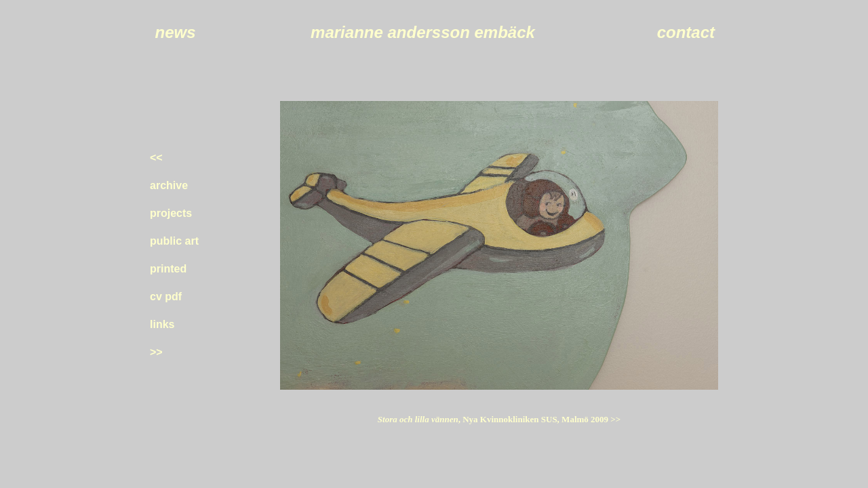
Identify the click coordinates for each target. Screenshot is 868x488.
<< (156, 158)
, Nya (539, 419)
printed (168, 269)
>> (156, 352)
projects (171, 213)
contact (686, 32)
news (175, 32)
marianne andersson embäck (423, 32)
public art (174, 241)
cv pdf (166, 297)
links (162, 324)
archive (169, 185)
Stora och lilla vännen (418, 419)
